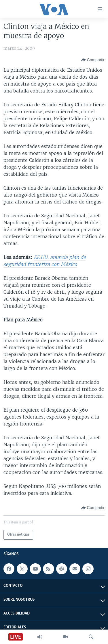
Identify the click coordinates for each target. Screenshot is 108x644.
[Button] (93, 60)
